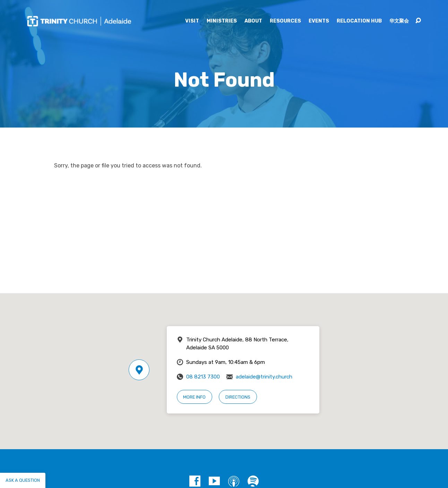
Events (319, 21)
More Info (194, 397)
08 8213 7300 (203, 377)
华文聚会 (399, 21)
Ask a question (23, 480)
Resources (285, 21)
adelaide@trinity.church (264, 377)
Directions (238, 397)
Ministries (222, 21)
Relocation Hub (359, 21)
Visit (192, 21)
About (253, 21)
